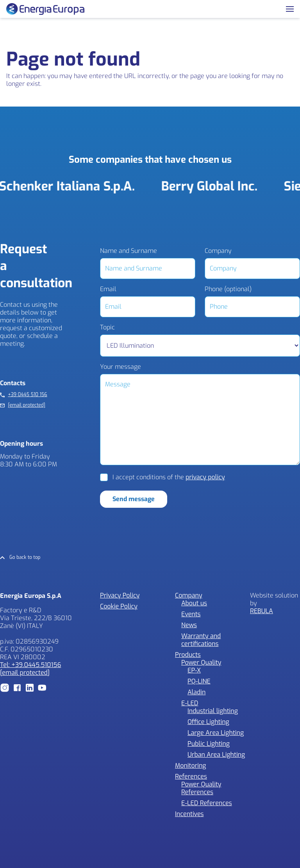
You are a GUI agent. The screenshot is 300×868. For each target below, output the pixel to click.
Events (191, 614)
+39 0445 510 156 (27, 395)
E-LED (190, 703)
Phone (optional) (228, 289)
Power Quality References (201, 788)
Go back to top (25, 558)
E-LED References (207, 803)
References (191, 776)
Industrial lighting (213, 711)
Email (108, 289)
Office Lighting (208, 722)
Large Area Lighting (216, 733)
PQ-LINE (199, 681)
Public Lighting (209, 744)
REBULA (262, 611)
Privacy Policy (120, 595)
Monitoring (191, 766)
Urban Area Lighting (216, 755)
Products (188, 655)
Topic (107, 327)
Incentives (189, 814)
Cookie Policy (119, 606)
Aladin (196, 692)
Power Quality (201, 663)
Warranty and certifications (201, 640)
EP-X (194, 670)
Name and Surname (129, 251)
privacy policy (205, 477)
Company (218, 251)
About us (194, 603)
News (189, 625)
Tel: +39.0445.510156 (30, 665)
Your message (121, 367)
